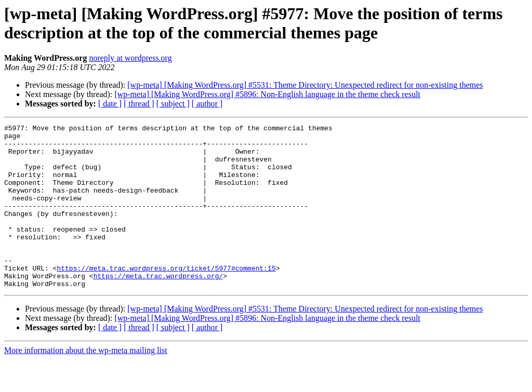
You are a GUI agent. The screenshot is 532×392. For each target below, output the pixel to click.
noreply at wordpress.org (130, 58)
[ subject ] (173, 104)
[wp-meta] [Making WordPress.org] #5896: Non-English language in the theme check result (267, 94)
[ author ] (207, 104)
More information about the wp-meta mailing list (86, 383)
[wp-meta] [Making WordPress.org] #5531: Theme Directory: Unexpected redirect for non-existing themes (305, 85)
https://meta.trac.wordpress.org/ (158, 307)
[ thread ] (139, 104)
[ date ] (110, 104)
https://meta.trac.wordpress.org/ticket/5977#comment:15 (166, 298)
